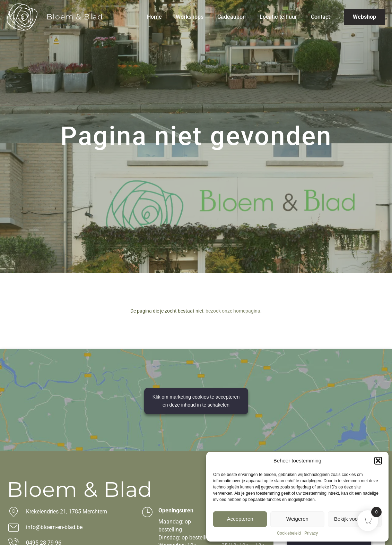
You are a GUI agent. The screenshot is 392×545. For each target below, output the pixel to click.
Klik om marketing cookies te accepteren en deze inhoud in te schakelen (196, 401)
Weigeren (297, 519)
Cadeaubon (232, 17)
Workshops (190, 17)
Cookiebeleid (289, 533)
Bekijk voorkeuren (355, 519)
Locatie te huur (278, 17)
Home (154, 17)
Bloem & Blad (75, 17)
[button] (378, 461)
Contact (320, 17)
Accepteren (240, 519)
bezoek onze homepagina (233, 311)
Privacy (311, 533)
